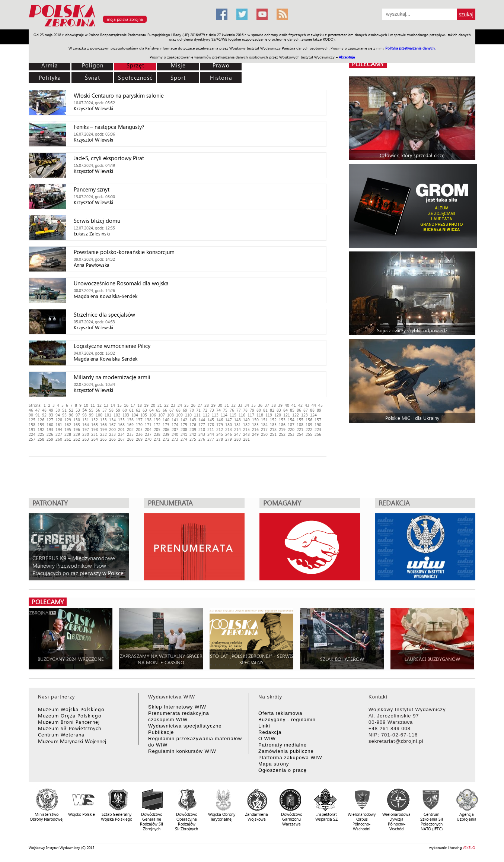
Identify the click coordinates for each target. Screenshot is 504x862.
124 (313, 415)
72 (205, 410)
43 (307, 405)
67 (172, 410)
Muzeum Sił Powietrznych (70, 728)
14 (113, 405)
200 (112, 429)
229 (77, 434)
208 (184, 429)
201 (121, 429)
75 (225, 410)
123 (304, 415)
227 (59, 434)
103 (126, 415)
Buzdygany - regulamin (287, 720)
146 (220, 420)
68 (178, 410)
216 (255, 429)
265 (103, 439)
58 (111, 410)
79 (252, 410)
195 (68, 429)
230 (86, 434)
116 (242, 415)
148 (237, 420)
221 (300, 429)
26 (193, 405)
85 (292, 410)
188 (300, 424)
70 (192, 410)
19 (146, 405)
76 (232, 410)
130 (77, 420)
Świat (92, 77)
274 (184, 439)
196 (77, 429)
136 (130, 420)
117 (251, 415)
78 (245, 410)
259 (50, 439)
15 (119, 405)
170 (139, 424)
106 (153, 415)
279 (229, 439)
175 (184, 424)
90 (31, 415)
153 (282, 420)
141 (175, 420)
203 (139, 429)
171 (148, 424)
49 (51, 410)
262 (77, 439)
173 (166, 424)
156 (309, 420)
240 (175, 434)
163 (77, 424)
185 (273, 424)
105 (144, 415)
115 (233, 415)
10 (86, 405)
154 (291, 420)
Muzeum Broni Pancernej (69, 722)
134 (112, 420)
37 (267, 405)
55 (91, 410)
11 (93, 405)
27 (200, 405)
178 (211, 424)
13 (106, 405)
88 (312, 410)
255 (309, 434)
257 (32, 439)
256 (318, 434)
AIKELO (469, 847)
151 (264, 420)
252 (282, 434)
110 (188, 415)
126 (41, 420)
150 (255, 420)
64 (151, 410)
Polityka (50, 77)
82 (272, 410)
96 (71, 415)
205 (157, 429)
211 (211, 429)
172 (157, 424)
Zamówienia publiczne (286, 751)
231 (95, 434)
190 (318, 424)
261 (68, 439)
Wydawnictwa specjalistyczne (185, 726)
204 (148, 429)
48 (44, 410)
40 (287, 405)
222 (309, 429)
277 (211, 439)
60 (125, 410)
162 (68, 424)
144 (202, 420)
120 (278, 415)
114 (224, 415)
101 (108, 415)
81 (265, 410)
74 (218, 410)
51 (64, 410)
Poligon (93, 65)
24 (180, 405)
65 (158, 410)
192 (41, 429)
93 (51, 415)
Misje (178, 65)
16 (126, 405)
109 (179, 415)
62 (138, 410)
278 (220, 439)
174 (175, 424)
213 (229, 429)
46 (31, 410)
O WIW (267, 739)
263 (86, 439)
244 (211, 434)
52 (71, 410)
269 (139, 439)
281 (246, 439)
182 (246, 424)
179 (220, 424)
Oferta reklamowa (280, 713)
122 (296, 415)
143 (193, 420)
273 (175, 439)
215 (246, 429)
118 (260, 415)
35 (253, 405)
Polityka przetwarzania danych (410, 48)
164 (86, 424)
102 (117, 415)
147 (229, 420)
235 (130, 434)
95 (64, 415)
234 (121, 434)
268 (130, 439)
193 (50, 429)
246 (229, 434)
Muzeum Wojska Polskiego (71, 709)
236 (139, 434)
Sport (178, 77)
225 (41, 434)
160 (50, 424)
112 (206, 415)
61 (131, 410)
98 (84, 415)
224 (32, 434)
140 (166, 420)
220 (291, 429)
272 (166, 439)
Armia (50, 65)
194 (59, 429)
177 (202, 424)
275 (193, 439)
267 (121, 439)
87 (306, 410)
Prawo (221, 65)
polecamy (368, 64)
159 (41, 424)
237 (148, 434)
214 (237, 429)
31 (227, 405)
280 (237, 439)
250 (264, 434)
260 (59, 439)
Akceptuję (347, 57)
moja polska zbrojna (125, 19)
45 (320, 405)
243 (202, 434)
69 (185, 410)
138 (148, 420)
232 (103, 434)
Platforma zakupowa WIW (290, 758)
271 (157, 439)
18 (140, 405)
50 (58, 410)
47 (38, 410)
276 (202, 439)
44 (314, 405)
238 (157, 434)
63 (145, 410)
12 (99, 405)
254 (300, 434)
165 (95, 424)
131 (86, 420)
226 (50, 434)
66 (165, 410)
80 (259, 410)
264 (95, 439)
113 (215, 415)
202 (130, 429)
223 (318, 429)
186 (282, 424)
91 (38, 415)
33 (240, 405)
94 (58, 415)
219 (282, 429)
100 (99, 415)
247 (237, 434)
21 (160, 405)
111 (197, 415)
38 (274, 405)
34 (247, 405)
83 (279, 410)
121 (287, 415)
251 (273, 434)
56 (98, 410)
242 (193, 434)
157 (318, 420)
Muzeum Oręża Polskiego (70, 715)
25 (186, 405)
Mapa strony (274, 764)
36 (260, 405)
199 (103, 429)
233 (112, 434)
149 (246, 420)
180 (229, 424)
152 (273, 420)
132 (95, 420)
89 (319, 410)
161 (59, 424)
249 (255, 434)
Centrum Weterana (61, 734)
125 (32, 420)
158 (32, 424)
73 (212, 410)
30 (220, 405)
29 (213, 405)
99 (91, 415)
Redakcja (270, 732)
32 (233, 405)
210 (202, 429)
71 (198, 410)
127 (50, 420)
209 (193, 429)
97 (78, 415)
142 (184, 420)
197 (86, 429)
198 (95, 429)
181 (237, 424)
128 (59, 420)
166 (103, 424)
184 (264, 424)
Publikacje (161, 732)
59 (118, 410)
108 (170, 415)
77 (239, 410)
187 (291, 424)
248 (246, 434)
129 (68, 420)
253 (291, 434)
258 (41, 439)
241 (184, 434)
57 (105, 410)
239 (166, 434)
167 (112, 424)
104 (135, 415)
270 (148, 439)
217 (264, 429)
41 (294, 405)
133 (103, 420)
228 (68, 434)
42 (300, 405)
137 (139, 420)
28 (207, 405)
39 (280, 405)
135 (121, 420)
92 (44, 415)
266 (112, 439)
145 (211, 420)
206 (166, 429)
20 (153, 405)
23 (173, 405)
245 (220, 434)
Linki (264, 726)
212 (220, 429)
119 (269, 415)
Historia (221, 77)
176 (193, 424)
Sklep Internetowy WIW (177, 707)
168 (121, 424)
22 (166, 405)
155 (300, 420)
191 (32, 429)
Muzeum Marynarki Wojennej (72, 741)
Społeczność (135, 77)
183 (255, 424)
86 (299, 410)
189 (309, 424)
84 (286, 410)
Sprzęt (135, 65)
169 (130, 424)
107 (162, 415)
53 (78, 410)
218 (273, 429)
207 (175, 429)
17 (133, 405)
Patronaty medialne (283, 745)
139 (157, 420)
